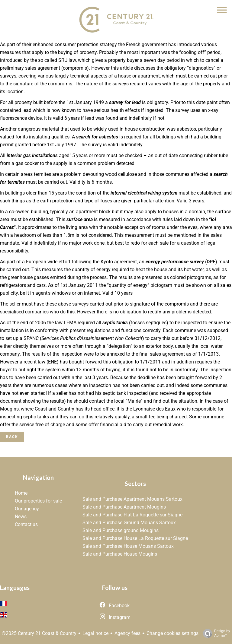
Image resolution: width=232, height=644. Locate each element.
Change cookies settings (172, 633)
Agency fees (127, 633)
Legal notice (95, 633)
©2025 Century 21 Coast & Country (39, 633)
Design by (215, 633)
